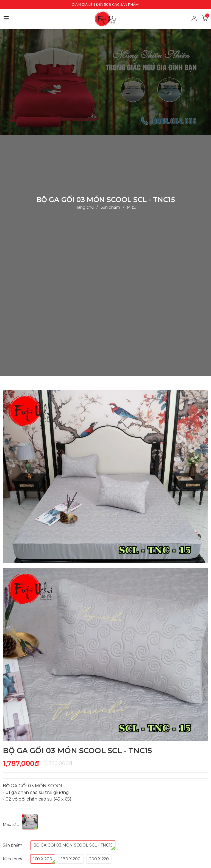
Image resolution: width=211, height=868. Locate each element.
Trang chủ (84, 207)
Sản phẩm (110, 207)
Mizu (132, 207)
